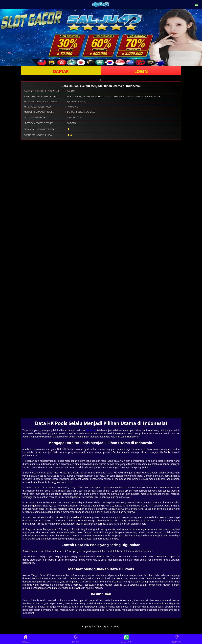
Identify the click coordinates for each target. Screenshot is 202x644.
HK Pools (91, 430)
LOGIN (141, 71)
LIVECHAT (177, 639)
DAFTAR (61, 71)
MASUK (25, 639)
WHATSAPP (126, 639)
